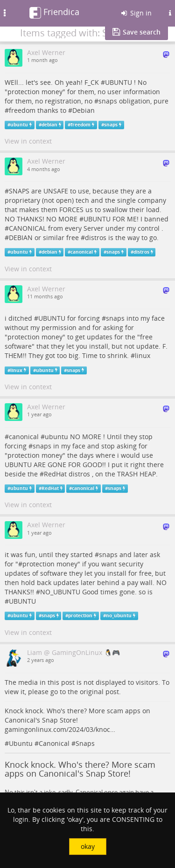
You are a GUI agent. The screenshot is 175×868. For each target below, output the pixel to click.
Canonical (54, 743)
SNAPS (19, 191)
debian (49, 125)
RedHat (55, 474)
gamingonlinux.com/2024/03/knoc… (60, 729)
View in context (28, 141)
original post (99, 692)
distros (96, 238)
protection (38, 564)
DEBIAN (21, 238)
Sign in (136, 13)
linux (143, 355)
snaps (108, 101)
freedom (22, 110)
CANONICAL (28, 228)
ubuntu (19, 125)
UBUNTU (119, 82)
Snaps (85, 743)
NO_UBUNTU (60, 592)
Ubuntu (21, 743)
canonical (82, 252)
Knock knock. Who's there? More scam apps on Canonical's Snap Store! (80, 769)
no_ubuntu (119, 616)
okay (88, 846)
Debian (84, 110)
